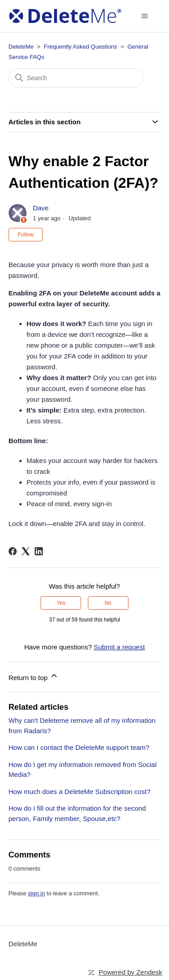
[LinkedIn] (39, 551)
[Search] (76, 78)
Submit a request (119, 647)
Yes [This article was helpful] (61, 603)
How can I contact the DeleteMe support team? (79, 747)
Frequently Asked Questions (80, 47)
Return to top (34, 676)
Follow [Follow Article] (26, 235)
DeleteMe (21, 47)
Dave (41, 208)
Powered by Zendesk (130, 972)
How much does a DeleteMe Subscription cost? (80, 792)
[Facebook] (13, 551)
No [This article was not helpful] (108, 603)
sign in (37, 893)
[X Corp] (26, 551)
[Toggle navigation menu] (144, 16)
